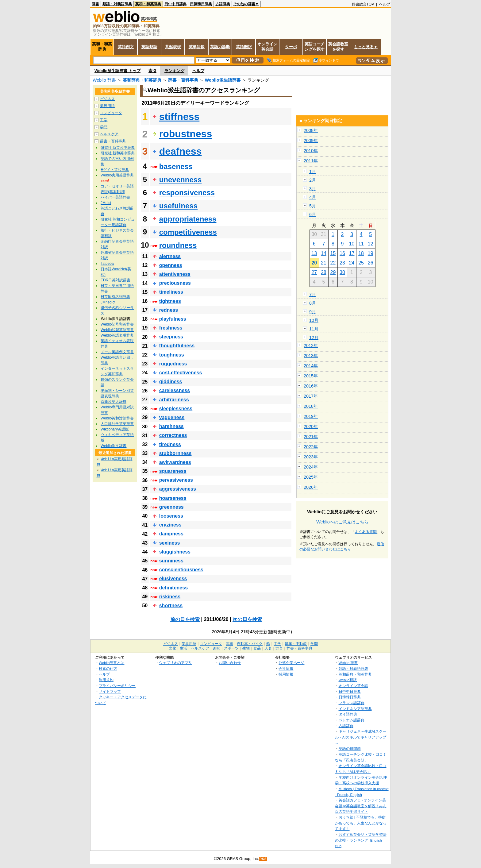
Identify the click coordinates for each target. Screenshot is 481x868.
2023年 (311, 457)
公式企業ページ (291, 663)
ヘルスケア (109, 134)
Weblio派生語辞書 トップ (117, 71)
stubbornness (175, 453)
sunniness (171, 561)
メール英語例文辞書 (117, 352)
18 (361, 253)
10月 (314, 320)
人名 (268, 648)
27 (314, 272)
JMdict (106, 203)
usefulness (178, 206)
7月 (313, 295)
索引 (152, 71)
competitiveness (188, 232)
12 (371, 244)
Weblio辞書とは (112, 663)
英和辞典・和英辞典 (142, 80)
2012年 (311, 345)
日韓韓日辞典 (201, 4)
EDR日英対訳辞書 (115, 280)
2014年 (311, 366)
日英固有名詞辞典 (115, 297)
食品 (257, 648)
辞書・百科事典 (183, 80)
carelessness (175, 390)
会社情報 (286, 668)
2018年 (311, 406)
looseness (171, 516)
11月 (314, 329)
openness (171, 265)
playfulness (173, 319)
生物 (246, 648)
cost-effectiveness (181, 373)
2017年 (311, 396)
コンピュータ (111, 113)
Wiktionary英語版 (115, 429)
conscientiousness (181, 570)
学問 (104, 127)
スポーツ (231, 648)
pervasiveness (176, 480)
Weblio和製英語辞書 (117, 330)
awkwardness (175, 462)
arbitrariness (174, 400)
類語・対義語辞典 (117, 4)
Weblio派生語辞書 (223, 80)
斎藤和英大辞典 (114, 402)
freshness (171, 328)
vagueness (172, 417)
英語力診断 (220, 47)
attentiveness (175, 274)
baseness (176, 166)
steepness (171, 337)
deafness (181, 151)
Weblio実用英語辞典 (117, 175)
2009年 (311, 141)
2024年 (311, 467)
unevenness (181, 180)
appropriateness (188, 219)
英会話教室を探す (338, 47)
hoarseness (173, 498)
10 (352, 244)
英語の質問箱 (350, 748)
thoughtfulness (177, 346)
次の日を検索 (247, 619)
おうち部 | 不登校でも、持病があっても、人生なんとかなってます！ (361, 823)
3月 (313, 189)
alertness (170, 256)
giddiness (171, 382)
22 (333, 263)
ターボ (291, 47)
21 (324, 263)
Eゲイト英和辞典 (115, 170)
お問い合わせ (230, 663)
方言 (279, 648)
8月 (313, 303)
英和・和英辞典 (148, 4)
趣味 (217, 648)
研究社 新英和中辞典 (118, 148)
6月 (313, 214)
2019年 (311, 416)
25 (361, 263)
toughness (172, 355)
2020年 (311, 426)
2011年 (311, 161)
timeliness (171, 292)
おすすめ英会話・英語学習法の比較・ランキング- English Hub (361, 840)
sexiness (170, 543)
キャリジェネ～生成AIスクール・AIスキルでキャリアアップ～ (361, 737)
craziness (170, 525)
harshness (171, 426)
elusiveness (173, 579)
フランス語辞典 (352, 703)
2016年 (311, 386)
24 (352, 263)
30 (342, 272)
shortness (171, 606)
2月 (313, 180)
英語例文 (126, 47)
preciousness (175, 283)
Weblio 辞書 (104, 80)
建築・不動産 (296, 644)
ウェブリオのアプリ (175, 663)
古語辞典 (223, 4)
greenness (171, 507)
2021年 (311, 437)
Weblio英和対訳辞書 (117, 418)
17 (352, 253)
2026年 (311, 487)
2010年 (311, 151)
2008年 (311, 130)
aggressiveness (178, 489)
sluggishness (175, 552)
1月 (313, 172)
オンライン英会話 (267, 47)
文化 (172, 648)
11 (361, 244)
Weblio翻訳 (348, 680)
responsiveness (187, 193)
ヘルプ (385, 4)
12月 (314, 338)
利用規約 (106, 680)
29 (333, 272)
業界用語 (107, 106)
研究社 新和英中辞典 (118, 153)
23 (342, 263)
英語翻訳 (244, 47)
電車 (229, 644)
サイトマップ (110, 691)
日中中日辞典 (175, 4)
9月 (313, 312)
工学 (104, 120)
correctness (173, 435)
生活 (183, 648)
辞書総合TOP (363, 4)
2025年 (311, 477)
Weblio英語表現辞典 (117, 335)
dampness (171, 534)
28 (324, 272)
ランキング (174, 71)
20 (314, 263)
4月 (313, 197)
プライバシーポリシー (117, 686)
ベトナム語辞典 (352, 720)
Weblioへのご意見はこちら (342, 522)
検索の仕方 (108, 668)
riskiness (170, 597)
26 (371, 263)
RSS (263, 859)
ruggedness (173, 364)
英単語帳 (197, 47)
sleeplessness (176, 409)
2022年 (311, 447)
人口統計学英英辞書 (117, 424)
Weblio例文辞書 (114, 446)
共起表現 (173, 47)
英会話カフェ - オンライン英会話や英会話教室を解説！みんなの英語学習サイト (361, 806)
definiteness (173, 588)
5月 (313, 206)
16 (342, 253)
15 (333, 253)
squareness (173, 471)
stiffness (179, 117)
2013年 (311, 356)
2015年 (311, 376)
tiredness (170, 444)
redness (169, 310)
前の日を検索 (185, 619)
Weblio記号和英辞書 (117, 324)
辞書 (95, 4)
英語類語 (149, 47)
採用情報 (286, 674)
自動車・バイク (250, 644)
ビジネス (107, 99)
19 (371, 253)
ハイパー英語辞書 (115, 197)
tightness (170, 301)
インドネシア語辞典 (355, 709)
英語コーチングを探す (315, 47)
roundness (178, 245)
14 (324, 253)
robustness (186, 134)
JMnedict (108, 302)
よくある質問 (366, 532)
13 (314, 253)
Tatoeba (107, 264)
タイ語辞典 (348, 714)
